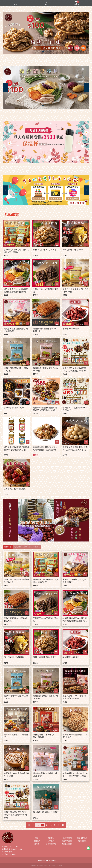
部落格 (37, 844)
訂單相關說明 (51, 844)
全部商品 (51, 838)
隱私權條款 (82, 841)
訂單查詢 (51, 841)
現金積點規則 (82, 838)
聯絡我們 (37, 841)
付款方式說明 (67, 838)
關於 (37, 838)
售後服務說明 (67, 844)
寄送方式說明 (67, 841)
